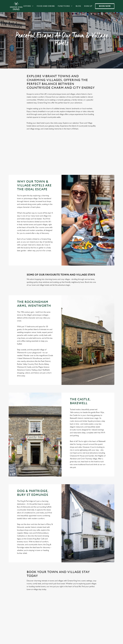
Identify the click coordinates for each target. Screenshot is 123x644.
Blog (78, 6)
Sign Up (88, 6)
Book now (105, 6)
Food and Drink (46, 6)
